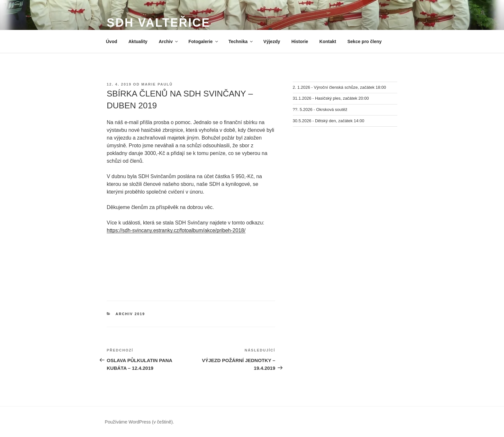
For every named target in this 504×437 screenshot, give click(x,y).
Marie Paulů (157, 84)
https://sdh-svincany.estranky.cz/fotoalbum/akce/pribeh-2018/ (176, 230)
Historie (300, 41)
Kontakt (328, 41)
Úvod (112, 41)
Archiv (169, 41)
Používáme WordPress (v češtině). (139, 422)
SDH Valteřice (158, 23)
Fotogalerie (203, 41)
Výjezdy (272, 41)
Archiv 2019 (130, 314)
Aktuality (138, 41)
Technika (241, 41)
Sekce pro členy (365, 41)
